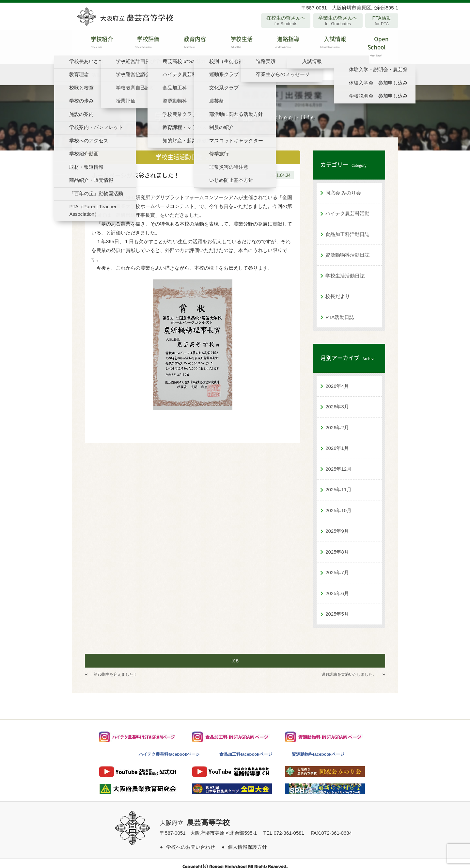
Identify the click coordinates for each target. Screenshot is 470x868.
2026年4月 (337, 380)
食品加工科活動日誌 (347, 228)
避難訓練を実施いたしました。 (349, 668)
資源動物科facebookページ (318, 748)
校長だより (338, 290)
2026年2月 (337, 421)
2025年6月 (337, 587)
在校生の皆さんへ (286, 21)
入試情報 (328, 44)
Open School (375, 44)
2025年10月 (338, 504)
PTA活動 (382, 21)
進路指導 (282, 44)
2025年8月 (337, 546)
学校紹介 (95, 44)
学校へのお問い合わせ (191, 841)
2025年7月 (337, 566)
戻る (235, 655)
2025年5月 (337, 608)
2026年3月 (337, 400)
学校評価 (142, 44)
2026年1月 (337, 442)
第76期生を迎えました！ (115, 668)
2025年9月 (337, 525)
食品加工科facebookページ (246, 748)
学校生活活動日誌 (345, 269)
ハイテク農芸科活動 (347, 207)
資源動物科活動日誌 (347, 249)
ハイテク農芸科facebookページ (169, 748)
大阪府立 (195, 817)
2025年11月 (338, 483)
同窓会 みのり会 (343, 187)
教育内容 (188, 44)
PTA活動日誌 (340, 311)
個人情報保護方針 (247, 841)
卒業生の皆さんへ (338, 21)
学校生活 (235, 44)
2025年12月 (338, 463)
